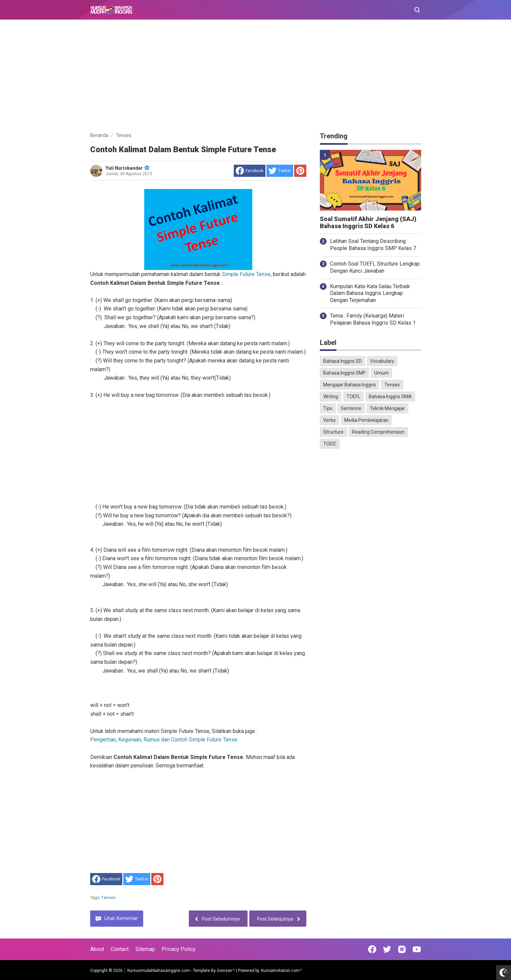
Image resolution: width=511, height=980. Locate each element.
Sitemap (145, 949)
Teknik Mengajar (387, 408)
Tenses (108, 898)
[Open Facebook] (372, 949)
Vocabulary (382, 361)
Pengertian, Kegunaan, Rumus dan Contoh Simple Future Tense (164, 740)
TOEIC (330, 444)
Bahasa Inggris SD (342, 361)
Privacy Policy (179, 949)
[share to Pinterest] (300, 171)
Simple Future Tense (246, 274)
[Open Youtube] (417, 949)
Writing (331, 397)
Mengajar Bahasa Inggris (350, 385)
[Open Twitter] (387, 949)
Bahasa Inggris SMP (344, 373)
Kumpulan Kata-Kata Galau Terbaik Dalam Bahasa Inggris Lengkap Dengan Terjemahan (370, 293)
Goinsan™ (226, 971)
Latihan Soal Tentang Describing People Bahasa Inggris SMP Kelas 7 (373, 245)
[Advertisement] (256, 77)
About (97, 949)
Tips (328, 408)
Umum (381, 373)
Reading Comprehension (378, 432)
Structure (333, 432)
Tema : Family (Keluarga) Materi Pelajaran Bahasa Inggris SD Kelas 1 (373, 319)
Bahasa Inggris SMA (390, 397)
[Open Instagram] (402, 949)
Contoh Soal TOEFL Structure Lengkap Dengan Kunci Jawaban (375, 267)
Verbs (329, 420)
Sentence (351, 408)
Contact (120, 949)
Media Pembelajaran (366, 420)
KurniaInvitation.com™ (281, 971)
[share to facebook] (250, 171)
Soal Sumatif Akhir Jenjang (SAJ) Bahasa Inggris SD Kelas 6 (368, 223)
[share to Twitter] (280, 171)
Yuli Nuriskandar (127, 168)
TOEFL (353, 397)
